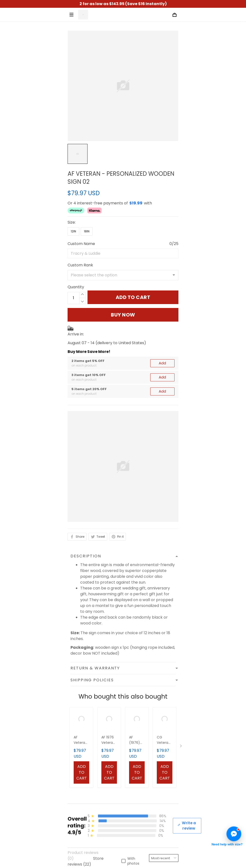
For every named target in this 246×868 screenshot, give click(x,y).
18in (87, 231)
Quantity (76, 287)
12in (73, 231)
